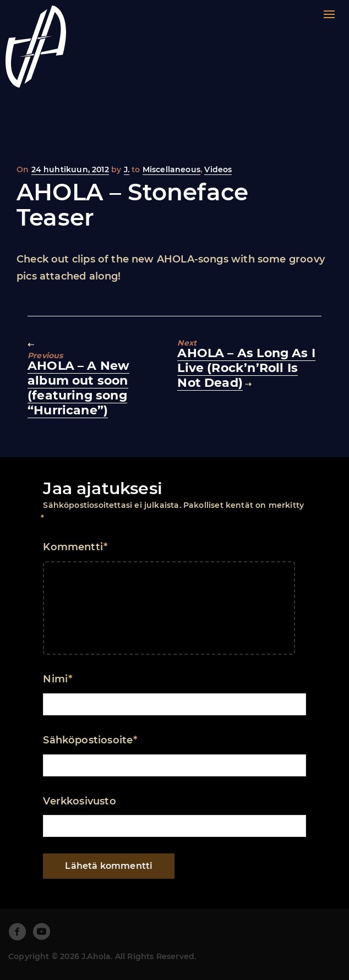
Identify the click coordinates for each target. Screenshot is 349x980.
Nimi (58, 679)
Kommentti (75, 547)
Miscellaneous (171, 169)
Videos (218, 169)
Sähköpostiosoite (90, 740)
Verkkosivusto (79, 801)
